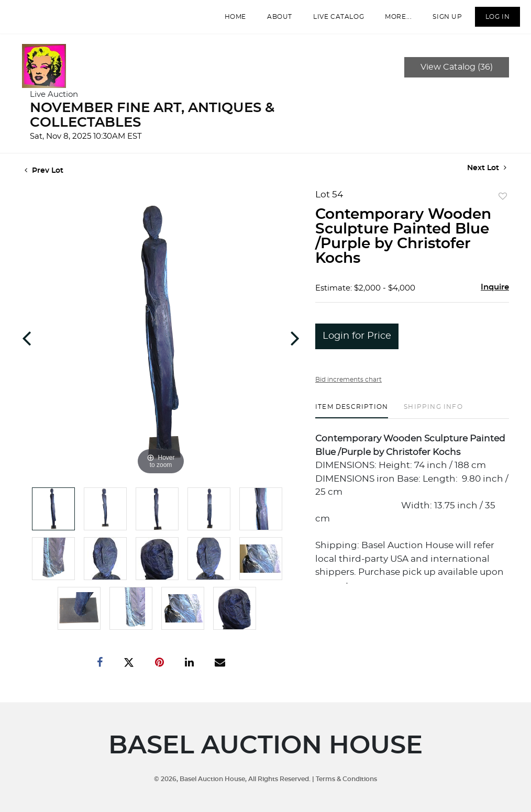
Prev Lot (44, 178)
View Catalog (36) (457, 74)
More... (392, 20)
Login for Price (357, 343)
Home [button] (229, 20)
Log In (491, 20)
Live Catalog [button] (333, 20)
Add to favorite (503, 204)
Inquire (495, 294)
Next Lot (487, 175)
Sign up (441, 20)
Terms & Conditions (346, 778)
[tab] (352, 418)
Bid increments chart (349, 387)
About (274, 20)
